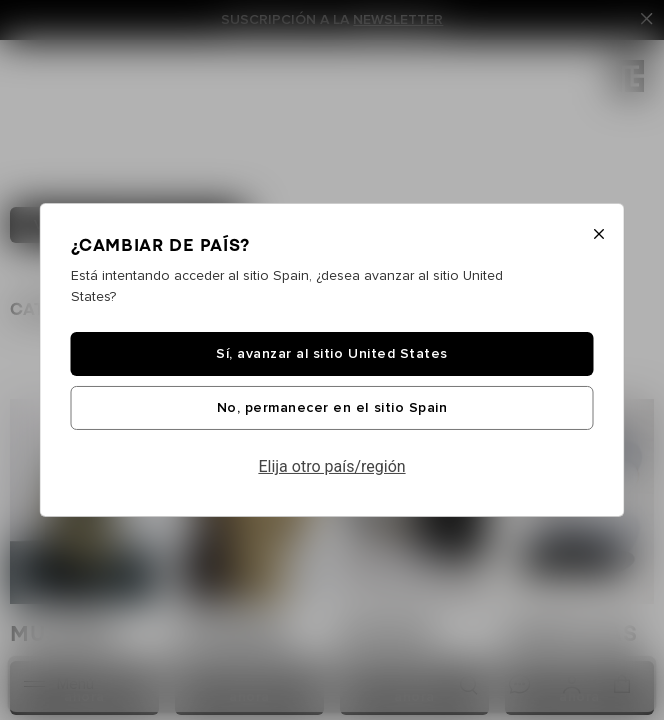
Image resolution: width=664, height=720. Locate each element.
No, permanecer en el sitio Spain (332, 408)
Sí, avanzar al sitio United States (331, 354)
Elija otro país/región (331, 466)
